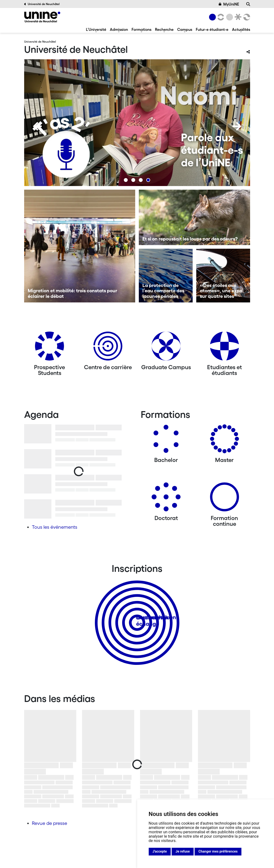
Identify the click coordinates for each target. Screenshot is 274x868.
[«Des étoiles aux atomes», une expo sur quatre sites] (223, 276)
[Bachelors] (166, 441)
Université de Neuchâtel (42, 4)
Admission (119, 29)
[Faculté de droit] (237, 17)
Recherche (164, 29)
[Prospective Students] (49, 348)
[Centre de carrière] (108, 348)
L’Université (96, 29)
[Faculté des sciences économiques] (246, 17)
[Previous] (37, 126)
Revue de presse (49, 823)
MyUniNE (229, 4)
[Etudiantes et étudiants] (225, 348)
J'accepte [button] (160, 851)
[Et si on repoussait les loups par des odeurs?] (194, 217)
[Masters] (225, 441)
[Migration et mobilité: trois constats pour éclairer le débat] (80, 246)
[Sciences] (229, 17)
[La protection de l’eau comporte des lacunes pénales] (166, 276)
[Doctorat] (166, 499)
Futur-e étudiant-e (212, 29)
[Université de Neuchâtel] (42, 17)
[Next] (237, 126)
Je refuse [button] (183, 851)
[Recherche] (248, 4)
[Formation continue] (225, 499)
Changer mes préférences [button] (218, 851)
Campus (185, 29)
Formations (141, 29)
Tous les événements (55, 527)
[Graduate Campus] (166, 348)
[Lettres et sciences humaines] (220, 17)
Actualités (241, 29)
